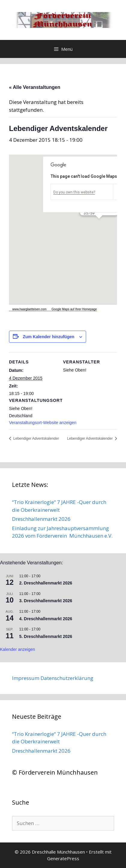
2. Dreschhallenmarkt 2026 (46, 583)
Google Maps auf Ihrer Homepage (72, 309)
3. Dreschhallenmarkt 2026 (46, 601)
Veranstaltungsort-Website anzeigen (43, 423)
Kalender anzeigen (18, 649)
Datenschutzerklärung (67, 678)
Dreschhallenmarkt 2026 (41, 519)
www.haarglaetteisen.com (28, 309)
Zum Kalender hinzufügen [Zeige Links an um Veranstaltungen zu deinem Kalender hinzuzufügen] (49, 337)
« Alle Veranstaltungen (35, 87)
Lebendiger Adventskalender (36, 439)
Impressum (26, 678)
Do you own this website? (74, 192)
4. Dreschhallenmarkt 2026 (46, 619)
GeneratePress (63, 858)
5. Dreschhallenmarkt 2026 (46, 636)
